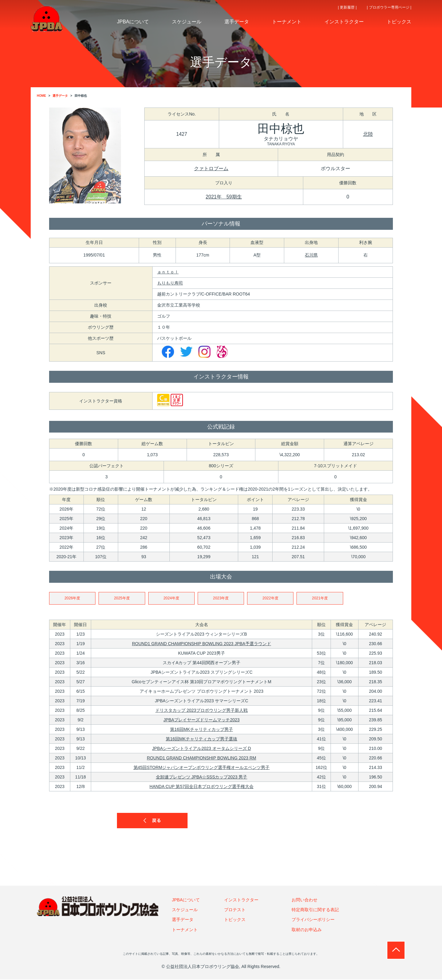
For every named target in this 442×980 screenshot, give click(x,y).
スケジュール (185, 910)
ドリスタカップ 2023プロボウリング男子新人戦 (202, 711)
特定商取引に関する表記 (315, 910)
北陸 (368, 134)
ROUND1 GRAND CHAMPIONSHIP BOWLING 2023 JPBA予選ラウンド (202, 644)
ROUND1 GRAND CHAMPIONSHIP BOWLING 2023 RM (202, 759)
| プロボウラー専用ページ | (389, 7)
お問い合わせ (304, 900)
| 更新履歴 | (347, 7)
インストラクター (241, 900)
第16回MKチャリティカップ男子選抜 (202, 739)
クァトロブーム (211, 169)
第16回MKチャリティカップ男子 (202, 730)
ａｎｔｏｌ (168, 272)
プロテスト (235, 910)
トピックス (235, 920)
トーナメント (185, 930)
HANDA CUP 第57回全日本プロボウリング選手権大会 (202, 787)
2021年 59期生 (224, 197)
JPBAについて (186, 900)
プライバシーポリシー (313, 920)
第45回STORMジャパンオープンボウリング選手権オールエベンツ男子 (202, 768)
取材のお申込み (307, 930)
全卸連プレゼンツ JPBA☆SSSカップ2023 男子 (202, 778)
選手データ (183, 920)
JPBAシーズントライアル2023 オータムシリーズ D (201, 749)
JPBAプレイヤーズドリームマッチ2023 (201, 720)
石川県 (311, 255)
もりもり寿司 (170, 283)
